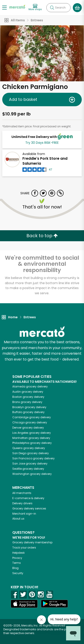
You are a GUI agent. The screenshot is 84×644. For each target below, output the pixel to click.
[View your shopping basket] (77, 8)
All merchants (22, 493)
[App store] (24, 604)
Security (18, 573)
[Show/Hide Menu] (4, 7)
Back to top (42, 236)
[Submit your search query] (52, 8)
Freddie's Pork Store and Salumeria (45, 161)
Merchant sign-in (24, 514)
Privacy (17, 558)
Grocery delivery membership (32, 542)
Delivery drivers (22, 503)
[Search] (58, 8)
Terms (17, 563)
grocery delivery (30, 386)
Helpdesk (18, 553)
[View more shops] (35, 8)
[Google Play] (54, 604)
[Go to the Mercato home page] (17, 6)
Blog (15, 568)
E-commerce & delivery (28, 498)
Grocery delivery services (29, 508)
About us (18, 519)
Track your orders (24, 548)
